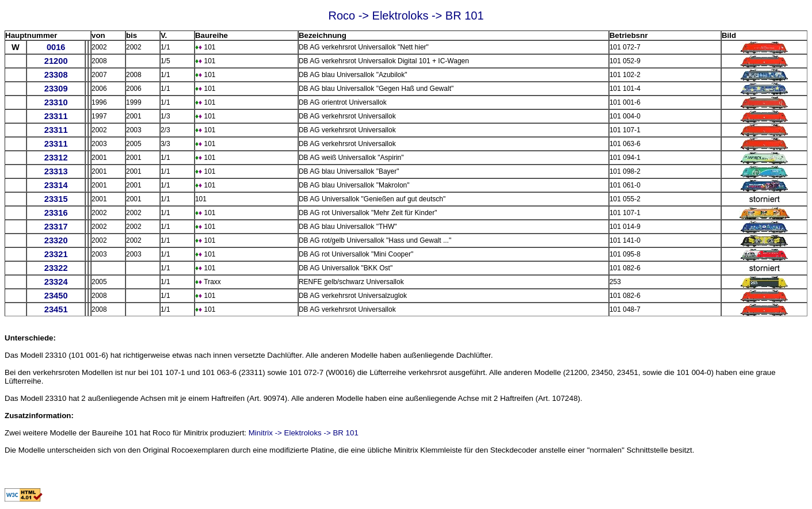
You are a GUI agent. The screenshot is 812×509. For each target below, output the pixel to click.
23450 (56, 296)
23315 (56, 199)
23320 (56, 240)
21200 (56, 61)
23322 (56, 268)
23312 (56, 158)
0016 (56, 47)
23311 (56, 116)
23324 (56, 282)
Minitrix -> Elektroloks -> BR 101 (304, 433)
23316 (56, 213)
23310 (56, 102)
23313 (56, 171)
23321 (56, 254)
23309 (56, 89)
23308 (56, 75)
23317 (56, 227)
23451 (56, 309)
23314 (56, 185)
